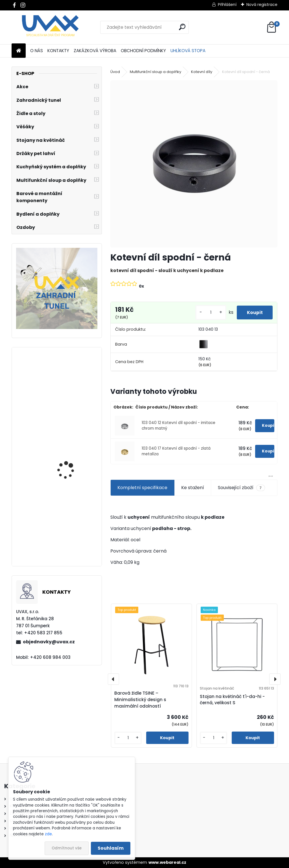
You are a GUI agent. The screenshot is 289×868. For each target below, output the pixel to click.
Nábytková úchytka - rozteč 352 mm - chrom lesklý (72, 401)
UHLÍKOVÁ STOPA (188, 51)
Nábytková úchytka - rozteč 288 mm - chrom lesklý (72, 538)
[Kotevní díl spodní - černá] (194, 164)
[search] (182, 27)
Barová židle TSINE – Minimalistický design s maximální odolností (140, 700)
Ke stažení (193, 488)
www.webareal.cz (167, 862)
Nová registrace (262, 5)
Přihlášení (227, 5)
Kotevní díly (202, 72)
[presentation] (113, 679)
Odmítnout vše (67, 848)
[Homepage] (19, 51)
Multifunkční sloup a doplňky (156, 72)
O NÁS (37, 51)
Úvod (115, 72)
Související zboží (241, 488)
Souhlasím (111, 848)
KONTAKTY (58, 51)
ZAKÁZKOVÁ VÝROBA (95, 51)
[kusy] (208, 312)
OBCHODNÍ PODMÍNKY (143, 51)
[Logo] (50, 27)
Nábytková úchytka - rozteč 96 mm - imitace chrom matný (72, 470)
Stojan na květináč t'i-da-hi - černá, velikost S (232, 700)
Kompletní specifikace (142, 488)
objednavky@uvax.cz (49, 642)
